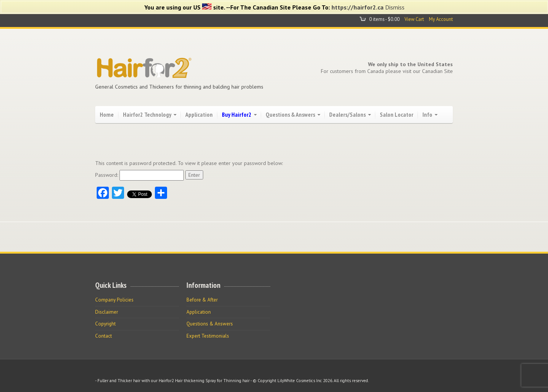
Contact (104, 336)
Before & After (202, 300)
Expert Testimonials (208, 336)
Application (199, 114)
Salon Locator (397, 114)
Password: (139, 175)
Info (427, 114)
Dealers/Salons (347, 114)
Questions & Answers (290, 114)
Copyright (105, 324)
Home (107, 114)
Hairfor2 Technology (147, 114)
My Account (441, 19)
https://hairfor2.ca (358, 7)
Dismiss (395, 7)
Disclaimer (107, 312)
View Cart (414, 19)
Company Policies (114, 300)
